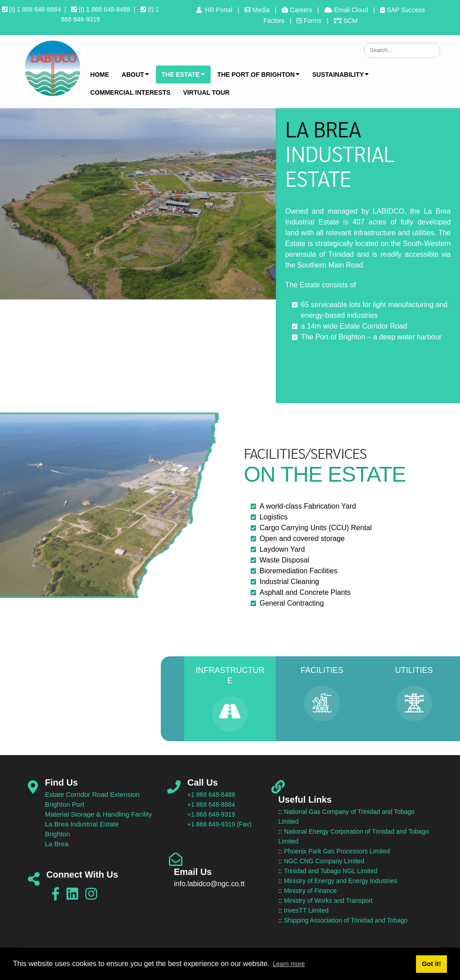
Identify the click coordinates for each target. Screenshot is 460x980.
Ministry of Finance (310, 891)
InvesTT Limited (306, 910)
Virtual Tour (206, 92)
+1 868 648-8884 (211, 804)
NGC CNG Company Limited (324, 861)
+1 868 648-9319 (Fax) (219, 824)
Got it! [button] (431, 964)
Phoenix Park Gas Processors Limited (337, 851)
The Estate (183, 75)
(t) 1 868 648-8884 (32, 9)
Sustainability (341, 75)
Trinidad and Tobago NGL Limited (331, 871)
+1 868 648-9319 (211, 814)
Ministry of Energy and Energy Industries (341, 881)
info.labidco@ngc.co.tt (209, 884)
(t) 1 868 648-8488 (101, 9)
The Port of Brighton (259, 75)
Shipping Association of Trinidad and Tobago (346, 920)
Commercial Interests (130, 92)
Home (100, 75)
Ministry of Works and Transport (328, 901)
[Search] (402, 50)
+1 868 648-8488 (211, 795)
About (135, 75)
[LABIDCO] (52, 68)
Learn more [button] (289, 964)
